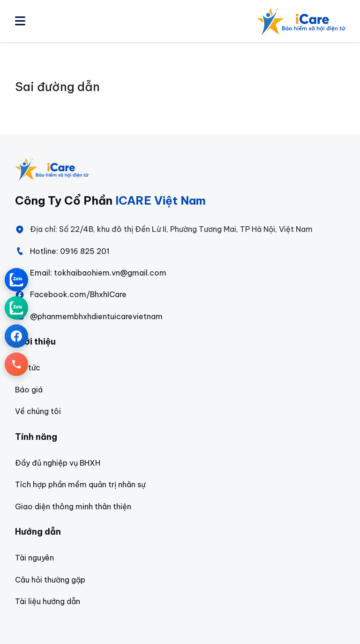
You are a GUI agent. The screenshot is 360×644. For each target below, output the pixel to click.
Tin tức (28, 368)
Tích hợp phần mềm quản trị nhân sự (80, 484)
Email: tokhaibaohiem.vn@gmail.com (91, 273)
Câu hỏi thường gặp (50, 580)
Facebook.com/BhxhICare (71, 294)
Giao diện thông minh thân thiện (73, 506)
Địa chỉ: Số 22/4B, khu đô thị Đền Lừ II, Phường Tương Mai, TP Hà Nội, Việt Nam (164, 229)
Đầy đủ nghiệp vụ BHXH (58, 463)
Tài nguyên (34, 558)
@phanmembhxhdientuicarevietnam (89, 316)
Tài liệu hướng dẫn (48, 601)
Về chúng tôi (38, 411)
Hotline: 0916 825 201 (62, 251)
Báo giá (29, 390)
